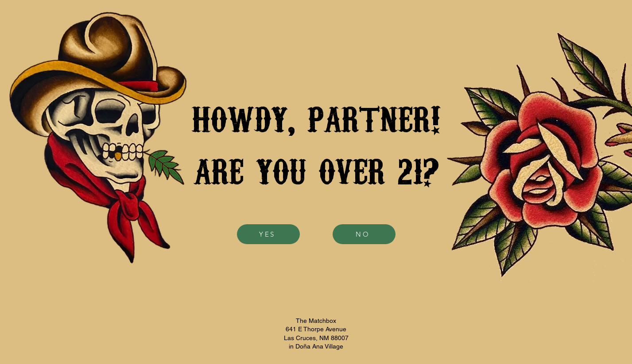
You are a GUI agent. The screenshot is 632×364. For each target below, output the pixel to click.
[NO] (364, 234)
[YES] (268, 234)
